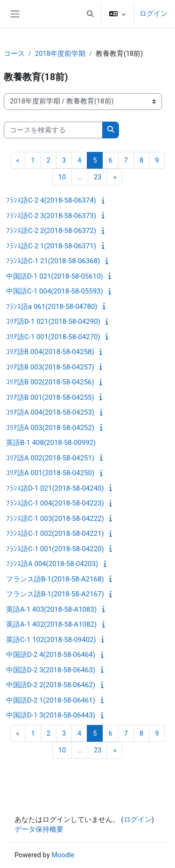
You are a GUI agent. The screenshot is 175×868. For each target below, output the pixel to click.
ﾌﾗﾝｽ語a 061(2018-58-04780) (52, 307)
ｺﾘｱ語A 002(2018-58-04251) (50, 458)
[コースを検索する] (53, 130)
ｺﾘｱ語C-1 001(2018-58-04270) (53, 337)
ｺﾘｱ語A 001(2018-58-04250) (50, 473)
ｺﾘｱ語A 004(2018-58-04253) (50, 412)
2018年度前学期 (60, 54)
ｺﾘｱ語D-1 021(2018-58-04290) (53, 321)
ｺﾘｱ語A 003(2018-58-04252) (50, 428)
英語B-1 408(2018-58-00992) (51, 443)
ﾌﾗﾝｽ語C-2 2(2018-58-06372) (51, 231)
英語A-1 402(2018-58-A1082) (51, 624)
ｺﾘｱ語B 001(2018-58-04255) (50, 397)
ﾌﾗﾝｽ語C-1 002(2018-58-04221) (55, 533)
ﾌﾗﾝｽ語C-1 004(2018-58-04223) (55, 503)
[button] (90, 14)
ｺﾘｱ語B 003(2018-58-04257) (50, 367)
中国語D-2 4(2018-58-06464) (51, 655)
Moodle (63, 855)
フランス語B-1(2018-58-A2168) (55, 579)
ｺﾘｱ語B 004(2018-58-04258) (50, 352)
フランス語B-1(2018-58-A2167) (55, 594)
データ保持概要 (39, 829)
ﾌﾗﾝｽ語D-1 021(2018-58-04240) (55, 488)
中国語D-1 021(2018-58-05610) (55, 276)
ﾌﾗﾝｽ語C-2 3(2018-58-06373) (51, 216)
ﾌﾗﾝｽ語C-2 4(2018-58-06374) (51, 200)
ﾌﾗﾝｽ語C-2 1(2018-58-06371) (51, 246)
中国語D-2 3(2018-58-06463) (51, 670)
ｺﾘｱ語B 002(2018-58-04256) (50, 382)
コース (14, 54)
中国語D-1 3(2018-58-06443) (51, 715)
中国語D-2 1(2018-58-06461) (51, 700)
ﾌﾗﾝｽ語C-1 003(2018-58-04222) (55, 519)
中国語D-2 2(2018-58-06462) (51, 685)
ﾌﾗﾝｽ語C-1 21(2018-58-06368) (53, 261)
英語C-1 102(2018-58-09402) (51, 640)
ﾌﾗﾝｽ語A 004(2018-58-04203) (52, 564)
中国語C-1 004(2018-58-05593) (55, 291)
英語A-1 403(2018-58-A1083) (51, 609)
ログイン (154, 14)
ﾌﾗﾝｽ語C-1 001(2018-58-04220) (55, 549)
